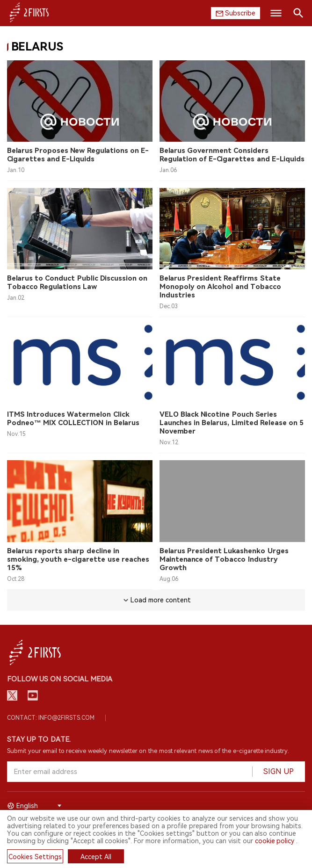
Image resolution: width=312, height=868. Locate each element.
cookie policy (275, 841)
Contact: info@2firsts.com (51, 718)
